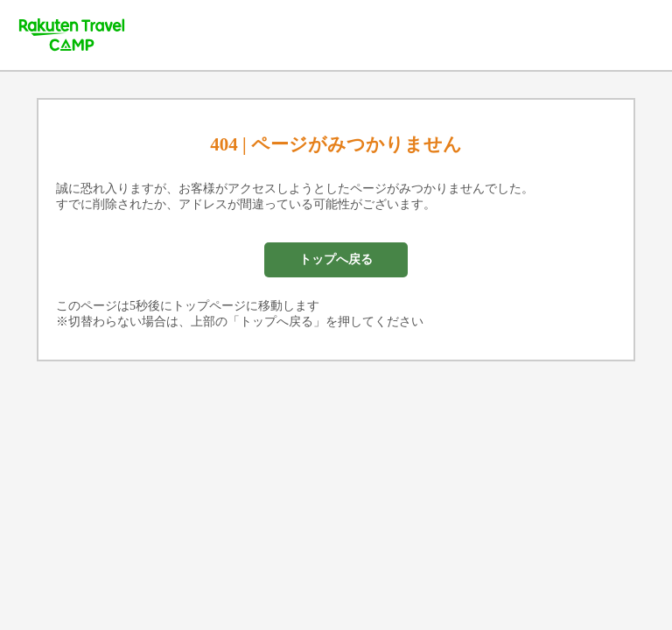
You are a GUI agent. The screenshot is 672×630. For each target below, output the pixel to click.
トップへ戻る (336, 259)
